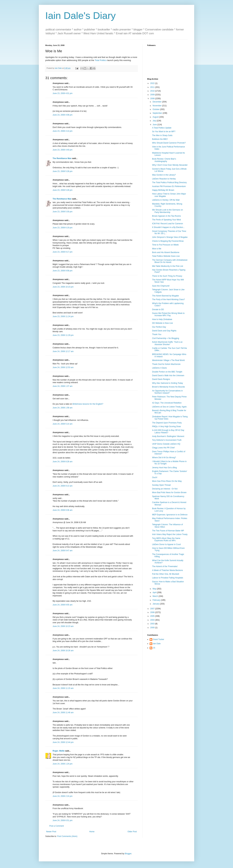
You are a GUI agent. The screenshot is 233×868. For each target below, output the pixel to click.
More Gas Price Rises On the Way (167, 481)
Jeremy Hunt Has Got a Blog (164, 468)
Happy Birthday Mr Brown (163, 190)
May (155, 589)
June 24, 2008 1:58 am (63, 408)
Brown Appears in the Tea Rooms (166, 216)
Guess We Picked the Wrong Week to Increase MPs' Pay (168, 314)
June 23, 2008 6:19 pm (63, 228)
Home (92, 832)
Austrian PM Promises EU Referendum (169, 186)
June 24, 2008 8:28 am (63, 462)
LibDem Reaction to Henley (164, 179)
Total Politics (101, 60)
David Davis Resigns (161, 379)
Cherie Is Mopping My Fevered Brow (168, 241)
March (156, 596)
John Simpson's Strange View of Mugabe (170, 237)
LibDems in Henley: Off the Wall (166, 200)
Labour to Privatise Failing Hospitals (168, 578)
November (157, 106)
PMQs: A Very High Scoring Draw (166, 426)
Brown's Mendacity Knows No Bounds (168, 387)
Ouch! (155, 477)
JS (154, 648)
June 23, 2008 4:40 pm (63, 150)
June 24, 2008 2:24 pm (63, 796)
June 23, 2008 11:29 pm (63, 335)
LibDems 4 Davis (159, 368)
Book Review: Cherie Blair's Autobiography (164, 160)
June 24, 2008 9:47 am (63, 551)
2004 (153, 620)
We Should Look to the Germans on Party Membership (168, 211)
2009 (153, 95)
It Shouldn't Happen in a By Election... (168, 227)
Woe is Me (157, 249)
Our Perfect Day (159, 327)
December (157, 102)
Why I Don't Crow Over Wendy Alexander (170, 165)
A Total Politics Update (162, 128)
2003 (153, 624)
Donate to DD (158, 310)
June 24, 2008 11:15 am (63, 688)
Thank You (157, 334)
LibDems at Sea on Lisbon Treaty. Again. (170, 407)
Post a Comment (57, 826)
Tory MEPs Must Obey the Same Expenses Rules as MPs (166, 539)
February (157, 600)
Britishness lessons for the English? (88, 404)
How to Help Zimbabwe (162, 319)
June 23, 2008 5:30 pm (63, 212)
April (155, 592)
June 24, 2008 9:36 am (63, 510)
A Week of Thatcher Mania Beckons (167, 570)
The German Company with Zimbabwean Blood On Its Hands (170, 261)
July (155, 121)
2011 (153, 87)
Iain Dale (157, 644)
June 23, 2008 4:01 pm (63, 93)
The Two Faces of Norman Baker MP (168, 531)
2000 (153, 628)
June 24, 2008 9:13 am (63, 486)
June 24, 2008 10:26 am (63, 651)
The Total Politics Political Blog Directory (169, 182)
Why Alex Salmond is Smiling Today (168, 383)
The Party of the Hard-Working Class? (169, 299)
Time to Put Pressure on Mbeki (165, 245)
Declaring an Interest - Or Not (165, 489)
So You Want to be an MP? (164, 132)
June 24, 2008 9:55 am (63, 605)
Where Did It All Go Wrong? (164, 458)
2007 (153, 609)
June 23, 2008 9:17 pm (63, 252)
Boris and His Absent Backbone (166, 252)
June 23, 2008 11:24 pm (63, 316)
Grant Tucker (158, 639)
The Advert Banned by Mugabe (165, 296)
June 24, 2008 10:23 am (63, 626)
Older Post (132, 832)
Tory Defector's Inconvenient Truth (167, 440)
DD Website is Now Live (162, 323)
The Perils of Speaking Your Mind (166, 220)
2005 (153, 616)
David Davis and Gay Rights (164, 331)
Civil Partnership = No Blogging (166, 338)
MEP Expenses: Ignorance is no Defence (170, 515)
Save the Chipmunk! (161, 286)
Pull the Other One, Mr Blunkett (166, 574)
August (156, 117)
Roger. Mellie (59, 751)
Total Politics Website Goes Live (166, 256)
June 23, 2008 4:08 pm (63, 115)
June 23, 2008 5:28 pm (63, 171)
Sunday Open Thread (161, 485)
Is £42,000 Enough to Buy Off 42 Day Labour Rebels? (168, 431)
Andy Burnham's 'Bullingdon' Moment (168, 436)
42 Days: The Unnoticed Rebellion (167, 403)
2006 (153, 612)
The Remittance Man (62, 158)
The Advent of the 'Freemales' (165, 566)
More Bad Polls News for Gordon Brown (169, 492)
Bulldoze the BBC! (160, 139)
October (156, 109)
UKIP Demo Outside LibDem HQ (166, 444)
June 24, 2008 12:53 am (63, 367)
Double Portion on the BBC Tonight (167, 372)
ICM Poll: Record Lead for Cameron (168, 224)
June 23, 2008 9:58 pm (63, 271)
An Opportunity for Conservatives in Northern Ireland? (167, 392)
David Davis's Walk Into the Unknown (168, 376)
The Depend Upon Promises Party (167, 423)
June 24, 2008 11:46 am (63, 713)
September (158, 113)
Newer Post (51, 832)
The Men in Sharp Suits (162, 135)
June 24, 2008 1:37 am (63, 386)
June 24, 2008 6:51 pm (63, 820)
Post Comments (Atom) (67, 836)
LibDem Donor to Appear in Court (166, 544)
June (155, 125)
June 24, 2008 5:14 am (63, 424)
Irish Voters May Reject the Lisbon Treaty (170, 534)
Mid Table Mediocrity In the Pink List (168, 266)
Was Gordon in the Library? (164, 175)
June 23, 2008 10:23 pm (63, 287)
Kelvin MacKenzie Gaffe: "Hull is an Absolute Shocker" (167, 343)
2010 (153, 91)
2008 (153, 99)
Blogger (128, 854)
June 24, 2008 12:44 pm (63, 742)
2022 (153, 83)
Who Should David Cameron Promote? (169, 143)
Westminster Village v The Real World (168, 360)
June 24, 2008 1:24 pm (63, 764)
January (156, 604)
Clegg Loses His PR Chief (163, 448)
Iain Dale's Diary (80, 16)
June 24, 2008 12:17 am (63, 351)
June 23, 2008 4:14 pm (63, 131)
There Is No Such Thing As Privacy (167, 276)
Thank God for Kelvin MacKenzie (166, 364)
